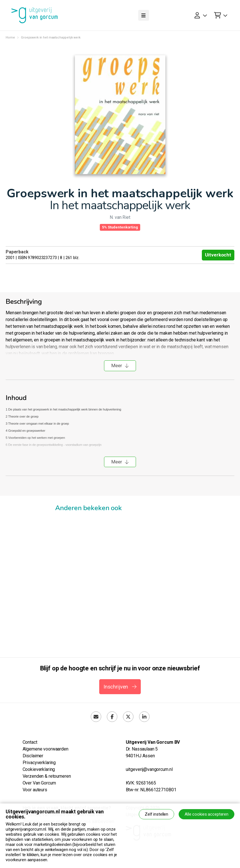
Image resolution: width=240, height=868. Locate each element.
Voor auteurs (35, 790)
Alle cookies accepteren (207, 814)
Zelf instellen (156, 814)
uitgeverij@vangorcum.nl (149, 769)
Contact (30, 742)
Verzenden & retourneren (47, 776)
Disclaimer (33, 756)
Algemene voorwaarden (46, 749)
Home (10, 38)
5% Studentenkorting (120, 227)
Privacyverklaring (39, 763)
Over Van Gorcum (39, 783)
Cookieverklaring (39, 769)
